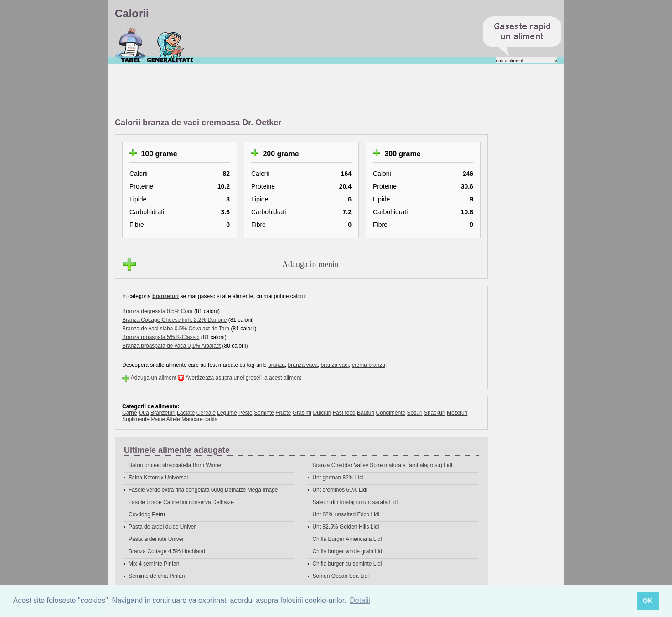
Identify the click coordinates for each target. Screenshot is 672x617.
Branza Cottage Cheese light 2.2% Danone (174, 320)
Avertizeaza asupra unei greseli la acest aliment (243, 378)
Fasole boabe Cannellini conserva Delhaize (181, 502)
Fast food (344, 413)
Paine (158, 419)
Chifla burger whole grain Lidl (348, 551)
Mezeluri (457, 413)
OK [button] (648, 601)
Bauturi (366, 413)
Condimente (390, 413)
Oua (144, 413)
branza (277, 365)
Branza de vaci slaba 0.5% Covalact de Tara (176, 329)
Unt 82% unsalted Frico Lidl (346, 514)
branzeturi (165, 296)
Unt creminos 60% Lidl (340, 490)
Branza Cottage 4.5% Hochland (167, 551)
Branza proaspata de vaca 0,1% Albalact (171, 346)
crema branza (369, 365)
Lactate (186, 413)
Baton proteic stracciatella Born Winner (176, 465)
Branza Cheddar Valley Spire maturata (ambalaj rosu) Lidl (382, 465)
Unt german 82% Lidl (338, 478)
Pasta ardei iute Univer (156, 539)
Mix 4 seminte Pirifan (154, 564)
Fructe (283, 413)
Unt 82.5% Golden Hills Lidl (346, 527)
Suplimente (136, 419)
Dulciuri (322, 413)
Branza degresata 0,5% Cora (158, 311)
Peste (246, 413)
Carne (130, 413)
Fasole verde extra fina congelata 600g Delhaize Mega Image (203, 490)
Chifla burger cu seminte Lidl (347, 564)
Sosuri (415, 413)
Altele (173, 419)
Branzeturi (163, 413)
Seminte (264, 413)
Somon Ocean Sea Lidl (340, 576)
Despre (170, 45)
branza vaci (335, 365)
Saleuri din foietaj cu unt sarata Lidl (355, 502)
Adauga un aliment (154, 378)
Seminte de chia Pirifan (157, 576)
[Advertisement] (281, 92)
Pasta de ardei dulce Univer (162, 527)
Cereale (206, 413)
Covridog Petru (147, 514)
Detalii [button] (360, 600)
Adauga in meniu (310, 264)
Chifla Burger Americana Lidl (347, 539)
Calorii (131, 45)
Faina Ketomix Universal (158, 478)
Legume (227, 413)
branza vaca (303, 365)
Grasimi (302, 413)
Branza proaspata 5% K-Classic (161, 337)
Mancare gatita (199, 419)
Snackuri (435, 413)
